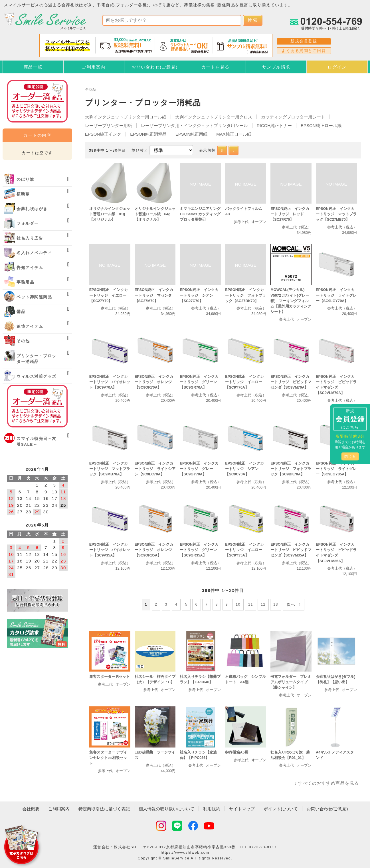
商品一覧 (33, 67)
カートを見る (216, 67)
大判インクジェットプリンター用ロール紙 (126, 117)
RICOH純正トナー (274, 125)
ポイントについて (281, 809)
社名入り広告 (30, 238)
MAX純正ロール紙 (234, 134)
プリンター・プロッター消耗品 (37, 359)
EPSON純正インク (103, 134)
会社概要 (31, 809)
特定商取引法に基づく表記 (104, 809)
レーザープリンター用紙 (109, 125)
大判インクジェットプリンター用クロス (214, 117)
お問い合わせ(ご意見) (155, 67)
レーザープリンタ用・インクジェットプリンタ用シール (194, 125)
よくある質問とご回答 (304, 51)
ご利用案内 (94, 67)
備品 (21, 312)
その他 (23, 341)
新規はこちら (350, 419)
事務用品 (25, 282)
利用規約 (212, 809)
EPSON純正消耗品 (148, 134)
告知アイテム (30, 268)
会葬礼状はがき (32, 209)
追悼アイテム (30, 326)
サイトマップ (242, 809)
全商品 (91, 90)
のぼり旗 (25, 179)
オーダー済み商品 (37, 406)
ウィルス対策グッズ (37, 376)
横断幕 (23, 194)
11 (251, 604)
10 (238, 604)
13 (276, 604)
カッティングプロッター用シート (293, 117)
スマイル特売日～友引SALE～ (37, 442)
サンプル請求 (276, 67)
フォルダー (28, 223)
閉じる (350, 457)
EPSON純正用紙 (192, 134)
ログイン (337, 67)
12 (263, 604)
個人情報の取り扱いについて (166, 809)
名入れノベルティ (34, 253)
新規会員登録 (304, 41)
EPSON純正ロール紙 (321, 125)
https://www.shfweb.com (185, 852)
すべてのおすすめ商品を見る (328, 783)
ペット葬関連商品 (34, 297)
